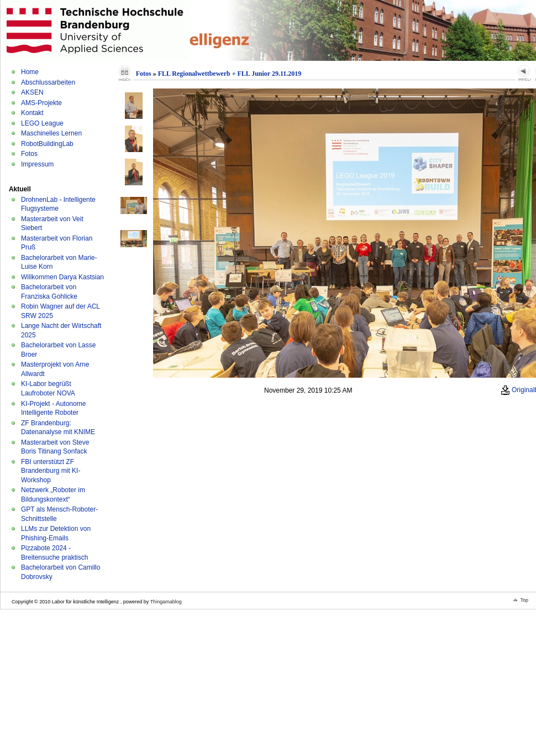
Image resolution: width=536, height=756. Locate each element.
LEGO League (42, 123)
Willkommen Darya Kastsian (62, 277)
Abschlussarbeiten (48, 82)
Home (30, 72)
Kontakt (32, 113)
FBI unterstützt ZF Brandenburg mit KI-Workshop (51, 471)
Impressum (37, 164)
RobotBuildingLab (47, 144)
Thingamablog (166, 602)
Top (524, 600)
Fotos (29, 154)
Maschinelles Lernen (51, 133)
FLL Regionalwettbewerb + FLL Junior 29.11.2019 (230, 74)
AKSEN (32, 92)
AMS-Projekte (41, 103)
